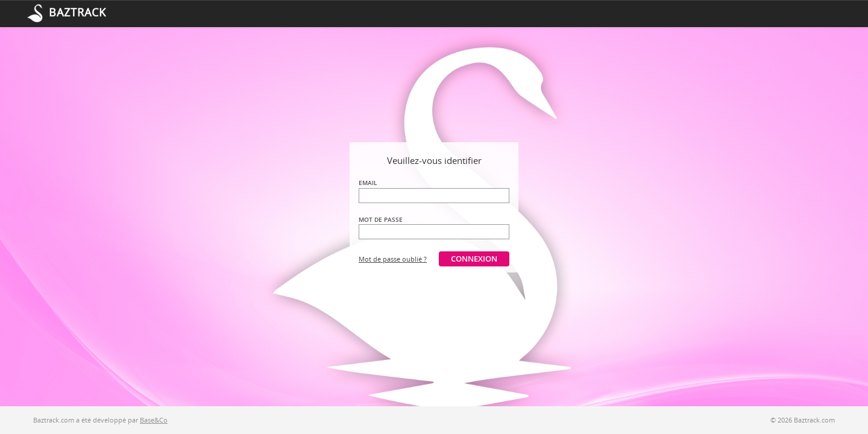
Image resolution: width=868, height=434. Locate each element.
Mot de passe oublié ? (393, 259)
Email (368, 183)
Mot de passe (381, 219)
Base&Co (154, 420)
